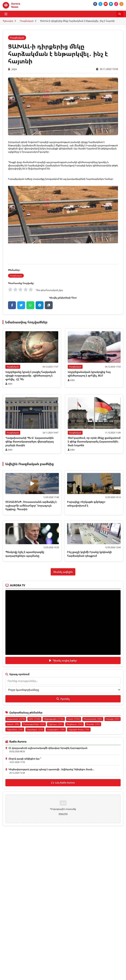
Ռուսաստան (93, 719)
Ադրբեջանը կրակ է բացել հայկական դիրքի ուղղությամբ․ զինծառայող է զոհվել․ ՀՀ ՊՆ (31, 376)
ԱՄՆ (34, 719)
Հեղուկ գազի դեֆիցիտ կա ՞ (25, 759)
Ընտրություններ (34, 724)
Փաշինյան (74, 724)
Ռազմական (27, 21)
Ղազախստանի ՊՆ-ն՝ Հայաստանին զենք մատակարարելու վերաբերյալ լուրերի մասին (30, 441)
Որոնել (63, 699)
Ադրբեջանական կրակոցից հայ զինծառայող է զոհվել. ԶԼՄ (89, 374)
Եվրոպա (56, 724)
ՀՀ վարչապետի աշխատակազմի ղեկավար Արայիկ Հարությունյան (48, 748)
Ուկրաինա (15, 729)
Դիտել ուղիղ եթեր (63, 660)
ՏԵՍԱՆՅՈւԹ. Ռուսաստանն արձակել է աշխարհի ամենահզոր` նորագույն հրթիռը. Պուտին (31, 505)
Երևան (13, 724)
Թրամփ (93, 724)
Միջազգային (54, 719)
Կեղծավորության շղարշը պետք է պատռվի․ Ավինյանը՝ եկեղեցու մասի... (51, 769)
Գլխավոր (8, 21)
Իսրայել (113, 719)
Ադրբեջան (35, 729)
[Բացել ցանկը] (6, 14)
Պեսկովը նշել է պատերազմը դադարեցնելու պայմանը (25, 554)
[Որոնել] (120, 14)
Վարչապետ (56, 729)
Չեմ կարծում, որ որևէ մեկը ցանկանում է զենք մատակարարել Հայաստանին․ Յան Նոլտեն (94, 441)
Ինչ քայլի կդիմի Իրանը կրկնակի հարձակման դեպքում (89, 554)
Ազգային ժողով (79, 729)
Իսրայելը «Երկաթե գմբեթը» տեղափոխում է (86, 504)
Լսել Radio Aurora (63, 783)
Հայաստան (16, 719)
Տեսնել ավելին (63, 572)
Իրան (74, 719)
